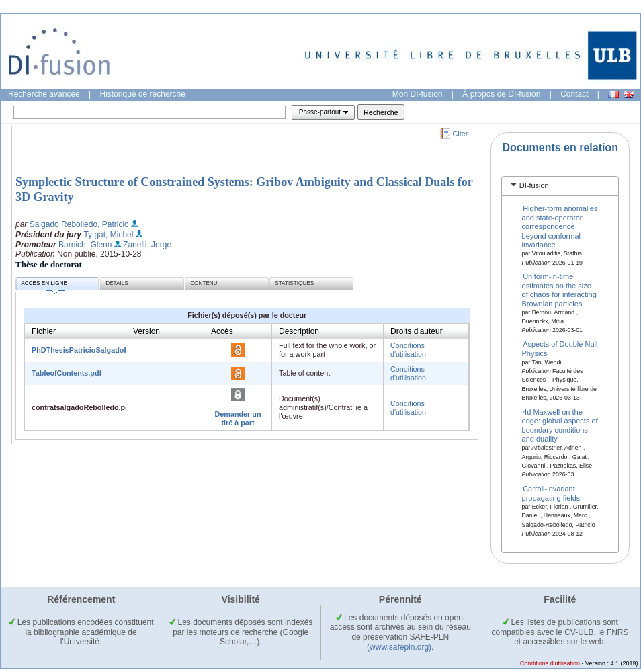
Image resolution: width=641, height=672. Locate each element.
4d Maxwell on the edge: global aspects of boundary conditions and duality (560, 425)
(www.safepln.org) (399, 647)
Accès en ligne (44, 285)
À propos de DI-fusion (501, 94)
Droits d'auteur (417, 331)
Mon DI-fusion (418, 94)
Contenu (204, 283)
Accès (222, 331)
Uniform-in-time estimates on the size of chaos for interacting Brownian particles (559, 290)
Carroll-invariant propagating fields (551, 493)
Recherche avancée (44, 94)
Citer (461, 134)
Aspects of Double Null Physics (560, 348)
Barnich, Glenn (85, 245)
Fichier (44, 331)
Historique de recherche (143, 94)
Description (299, 331)
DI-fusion (534, 185)
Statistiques (294, 283)
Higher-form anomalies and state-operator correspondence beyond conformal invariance (560, 226)
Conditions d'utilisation (408, 350)
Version (146, 331)
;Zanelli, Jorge (146, 245)
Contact (574, 94)
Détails (117, 283)
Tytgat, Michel (108, 235)
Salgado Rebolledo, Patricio (79, 224)
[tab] (560, 186)
